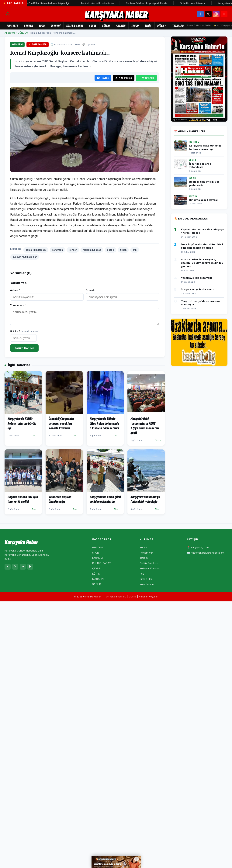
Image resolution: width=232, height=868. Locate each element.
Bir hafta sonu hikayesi (195, 3)
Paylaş (103, 78)
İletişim (144, 558)
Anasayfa (12, 26)
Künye (143, 547)
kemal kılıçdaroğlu (36, 250)
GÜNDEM (29, 26)
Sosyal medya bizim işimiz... (199, 289)
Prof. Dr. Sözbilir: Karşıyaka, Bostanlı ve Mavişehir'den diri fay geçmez (202, 263)
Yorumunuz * (18, 305)
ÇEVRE (93, 26)
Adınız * (15, 290)
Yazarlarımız (147, 584)
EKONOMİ (56, 26)
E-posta (91, 290)
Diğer (162, 26)
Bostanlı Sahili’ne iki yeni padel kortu (149, 3)
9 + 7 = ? (25, 331)
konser (73, 250)
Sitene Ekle (146, 579)
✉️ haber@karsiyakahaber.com (206, 553)
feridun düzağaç (92, 250)
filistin (123, 250)
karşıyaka (57, 250)
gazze (111, 250)
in (23, 566)
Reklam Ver (146, 553)
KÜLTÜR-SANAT (75, 26)
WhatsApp (146, 78)
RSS (142, 574)
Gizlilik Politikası (149, 563)
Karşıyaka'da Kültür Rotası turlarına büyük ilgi (46, 3)
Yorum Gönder (24, 348)
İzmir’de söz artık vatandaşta (100, 3)
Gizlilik (132, 597)
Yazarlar (178, 26)
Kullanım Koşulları (150, 568)
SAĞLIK (135, 26)
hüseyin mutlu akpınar (25, 257)
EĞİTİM (106, 26)
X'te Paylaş (124, 78)
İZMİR (148, 26)
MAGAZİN (121, 26)
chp (135, 250)
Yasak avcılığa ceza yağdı (197, 278)
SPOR (42, 26)
